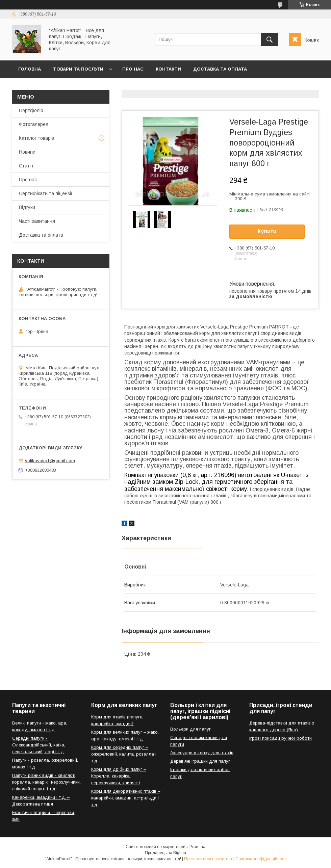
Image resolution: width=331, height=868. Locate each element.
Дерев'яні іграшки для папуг (200, 761)
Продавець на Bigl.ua (165, 853)
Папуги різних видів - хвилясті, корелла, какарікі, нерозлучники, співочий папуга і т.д (46, 782)
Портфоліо (31, 110)
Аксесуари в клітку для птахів (202, 753)
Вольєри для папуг (190, 729)
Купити (267, 231)
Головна (30, 69)
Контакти (168, 69)
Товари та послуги (78, 69)
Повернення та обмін (47, 87)
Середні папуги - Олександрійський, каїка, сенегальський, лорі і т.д (39, 745)
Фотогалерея (34, 124)
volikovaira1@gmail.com (50, 461)
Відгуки (27, 207)
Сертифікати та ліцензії (46, 193)
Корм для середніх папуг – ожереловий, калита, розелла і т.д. (124, 754)
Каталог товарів (36, 138)
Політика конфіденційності (261, 859)
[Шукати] (270, 40)
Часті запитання (37, 221)
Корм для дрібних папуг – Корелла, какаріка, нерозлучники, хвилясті (119, 776)
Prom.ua (197, 847)
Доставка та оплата (220, 69)
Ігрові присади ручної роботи (281, 738)
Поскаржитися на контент (208, 859)
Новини (27, 152)
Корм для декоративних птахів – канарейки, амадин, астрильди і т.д (126, 798)
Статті (26, 166)
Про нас (133, 69)
